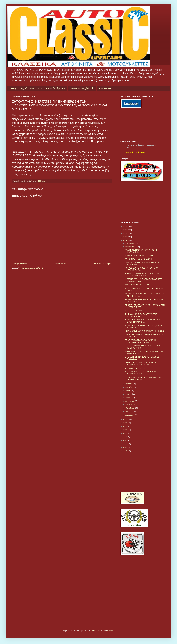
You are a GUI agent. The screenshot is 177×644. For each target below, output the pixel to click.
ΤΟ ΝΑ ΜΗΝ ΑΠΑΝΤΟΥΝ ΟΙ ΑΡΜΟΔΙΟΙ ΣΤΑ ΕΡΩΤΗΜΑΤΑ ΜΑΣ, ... (143, 321)
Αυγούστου (130, 401)
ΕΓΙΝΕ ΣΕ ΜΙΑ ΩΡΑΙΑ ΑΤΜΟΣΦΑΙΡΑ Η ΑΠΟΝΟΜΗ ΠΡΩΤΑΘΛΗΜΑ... (140, 341)
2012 (126, 233)
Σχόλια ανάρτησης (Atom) (33, 268)
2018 (126, 430)
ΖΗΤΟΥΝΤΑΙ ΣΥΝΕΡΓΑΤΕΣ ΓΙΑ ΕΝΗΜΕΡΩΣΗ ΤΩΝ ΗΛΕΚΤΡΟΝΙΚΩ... (143, 378)
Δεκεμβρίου (130, 415)
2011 (126, 230)
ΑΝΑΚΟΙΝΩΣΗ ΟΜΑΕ (134, 311)
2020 (126, 437)
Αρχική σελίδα (27, 88)
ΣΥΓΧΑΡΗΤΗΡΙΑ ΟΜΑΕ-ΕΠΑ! (137, 285)
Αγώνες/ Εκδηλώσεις (56, 88)
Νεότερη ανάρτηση (20, 264)
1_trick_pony (95, 631)
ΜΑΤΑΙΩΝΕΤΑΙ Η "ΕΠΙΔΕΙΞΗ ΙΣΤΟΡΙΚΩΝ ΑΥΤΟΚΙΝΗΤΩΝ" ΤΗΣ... (141, 373)
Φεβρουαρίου (131, 247)
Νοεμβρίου (130, 412)
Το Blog (13, 88)
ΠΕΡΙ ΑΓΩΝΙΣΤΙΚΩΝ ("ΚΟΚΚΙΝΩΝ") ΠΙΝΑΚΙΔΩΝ (144, 331)
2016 (126, 423)
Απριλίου (129, 387)
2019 (126, 433)
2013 (126, 237)
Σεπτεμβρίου (131, 405)
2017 (126, 426)
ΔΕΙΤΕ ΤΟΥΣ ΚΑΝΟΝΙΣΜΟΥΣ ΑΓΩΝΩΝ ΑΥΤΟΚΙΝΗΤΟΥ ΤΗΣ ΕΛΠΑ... (141, 364)
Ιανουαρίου (130, 243)
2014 (126, 240)
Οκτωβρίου (130, 408)
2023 (126, 447)
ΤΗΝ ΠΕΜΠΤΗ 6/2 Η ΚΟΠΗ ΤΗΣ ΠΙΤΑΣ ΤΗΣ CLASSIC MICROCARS (143, 275)
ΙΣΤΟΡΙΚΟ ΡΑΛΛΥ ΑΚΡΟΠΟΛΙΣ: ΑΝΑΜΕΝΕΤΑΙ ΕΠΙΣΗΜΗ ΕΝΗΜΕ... (144, 280)
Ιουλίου (129, 398)
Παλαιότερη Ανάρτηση (102, 264)
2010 (126, 226)
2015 (126, 419)
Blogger (110, 631)
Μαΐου (128, 391)
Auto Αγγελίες (105, 88)
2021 (126, 440)
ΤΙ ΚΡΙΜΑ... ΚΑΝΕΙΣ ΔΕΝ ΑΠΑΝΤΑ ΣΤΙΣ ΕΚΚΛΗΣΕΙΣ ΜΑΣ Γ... (141, 315)
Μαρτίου (129, 384)
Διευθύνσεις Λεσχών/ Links (82, 88)
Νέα (40, 88)
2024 (126, 451)
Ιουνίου (129, 394)
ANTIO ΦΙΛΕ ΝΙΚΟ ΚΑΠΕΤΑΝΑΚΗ (139, 259)
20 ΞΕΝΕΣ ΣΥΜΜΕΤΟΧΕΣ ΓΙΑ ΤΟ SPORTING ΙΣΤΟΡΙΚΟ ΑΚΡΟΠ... (143, 347)
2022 (126, 444)
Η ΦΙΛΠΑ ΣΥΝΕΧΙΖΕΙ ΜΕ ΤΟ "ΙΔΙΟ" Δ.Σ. (141, 255)
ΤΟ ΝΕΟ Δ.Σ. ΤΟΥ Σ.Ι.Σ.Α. (135, 368)
